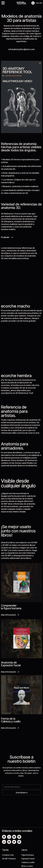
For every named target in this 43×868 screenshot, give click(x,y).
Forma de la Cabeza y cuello (11, 720)
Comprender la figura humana (11, 607)
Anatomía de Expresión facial (11, 664)
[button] (3, 3)
